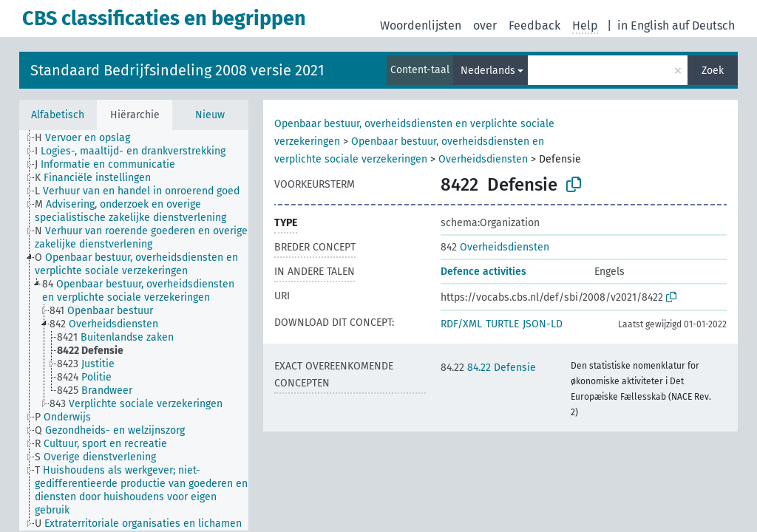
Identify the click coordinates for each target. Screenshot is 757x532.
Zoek (713, 71)
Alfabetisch (58, 115)
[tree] (134, 330)
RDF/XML (461, 324)
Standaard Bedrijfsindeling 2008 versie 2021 (177, 70)
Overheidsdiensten (483, 159)
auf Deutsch (703, 25)
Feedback (534, 25)
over (485, 25)
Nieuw (210, 115)
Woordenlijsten (421, 25)
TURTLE (502, 324)
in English (643, 25)
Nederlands (488, 71)
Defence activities (483, 272)
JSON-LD (543, 324)
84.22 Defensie (488, 368)
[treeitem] (89, 138)
